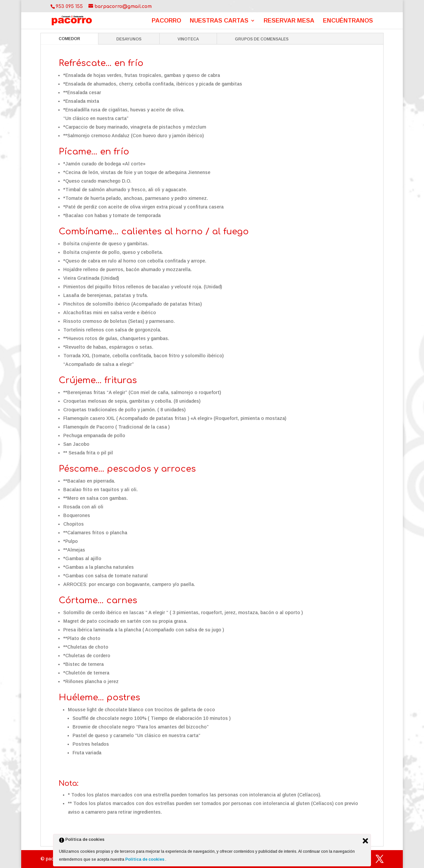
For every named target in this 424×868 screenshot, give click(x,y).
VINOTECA (188, 39)
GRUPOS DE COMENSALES (262, 39)
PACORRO (166, 21)
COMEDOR (69, 39)
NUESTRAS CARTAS (219, 21)
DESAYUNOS (129, 39)
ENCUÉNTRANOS (348, 21)
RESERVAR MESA (289, 21)
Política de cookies (145, 859)
